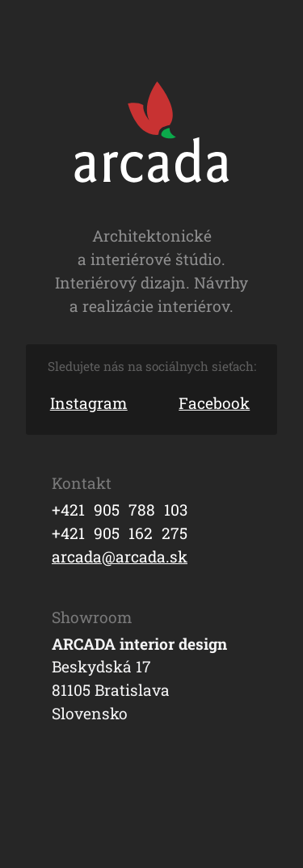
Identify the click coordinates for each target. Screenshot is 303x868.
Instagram (89, 403)
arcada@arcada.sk (120, 556)
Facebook (214, 403)
